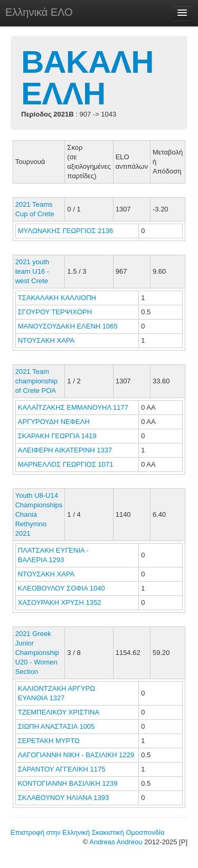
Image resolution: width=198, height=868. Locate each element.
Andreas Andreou (116, 842)
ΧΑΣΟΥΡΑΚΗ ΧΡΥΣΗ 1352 (60, 602)
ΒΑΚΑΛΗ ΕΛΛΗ (87, 78)
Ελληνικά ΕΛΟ (39, 12)
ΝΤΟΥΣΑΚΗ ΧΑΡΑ (47, 340)
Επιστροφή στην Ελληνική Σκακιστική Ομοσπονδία (87, 832)
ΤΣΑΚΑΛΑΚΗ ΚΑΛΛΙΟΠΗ (58, 298)
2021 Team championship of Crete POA (36, 381)
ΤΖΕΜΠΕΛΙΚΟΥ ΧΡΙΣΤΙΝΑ (59, 712)
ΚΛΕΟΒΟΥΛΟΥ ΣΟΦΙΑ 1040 (62, 588)
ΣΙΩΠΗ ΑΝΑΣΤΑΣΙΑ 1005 (56, 726)
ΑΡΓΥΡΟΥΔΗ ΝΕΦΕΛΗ (55, 422)
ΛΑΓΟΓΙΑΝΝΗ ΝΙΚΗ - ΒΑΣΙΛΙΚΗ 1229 (76, 755)
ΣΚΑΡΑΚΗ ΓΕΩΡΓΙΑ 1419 (57, 436)
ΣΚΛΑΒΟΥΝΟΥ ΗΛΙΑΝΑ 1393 (63, 798)
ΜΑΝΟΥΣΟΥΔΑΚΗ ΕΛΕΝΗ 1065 (68, 326)
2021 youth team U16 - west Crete (32, 271)
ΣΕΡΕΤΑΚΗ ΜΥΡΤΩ (50, 741)
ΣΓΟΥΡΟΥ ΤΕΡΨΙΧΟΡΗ (56, 312)
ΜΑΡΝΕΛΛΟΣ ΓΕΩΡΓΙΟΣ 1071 (66, 464)
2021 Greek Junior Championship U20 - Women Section (37, 653)
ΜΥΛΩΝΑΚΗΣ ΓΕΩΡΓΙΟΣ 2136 (65, 231)
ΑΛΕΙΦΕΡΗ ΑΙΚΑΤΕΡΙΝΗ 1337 (65, 450)
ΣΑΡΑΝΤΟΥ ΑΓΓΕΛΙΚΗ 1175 (62, 769)
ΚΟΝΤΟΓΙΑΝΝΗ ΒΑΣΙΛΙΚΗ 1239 (68, 783)
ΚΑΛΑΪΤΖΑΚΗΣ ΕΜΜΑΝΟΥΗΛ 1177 (73, 407)
